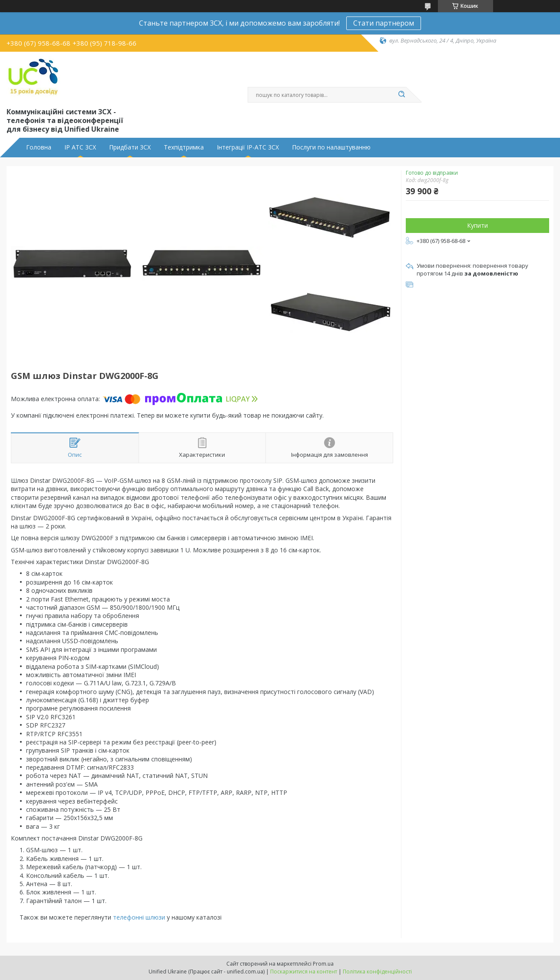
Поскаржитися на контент (304, 972)
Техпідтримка (184, 147)
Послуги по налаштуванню (331, 147)
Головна (39, 147)
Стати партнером (384, 23)
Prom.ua (323, 964)
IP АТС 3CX (80, 147)
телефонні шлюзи (139, 917)
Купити (477, 225)
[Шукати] (402, 95)
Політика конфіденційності (377, 972)
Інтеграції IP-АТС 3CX (248, 147)
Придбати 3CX (130, 147)
